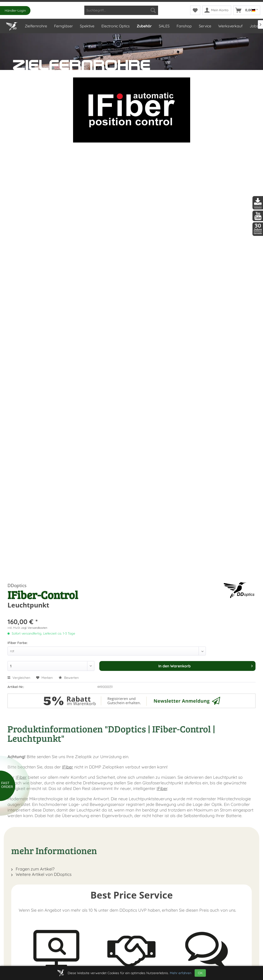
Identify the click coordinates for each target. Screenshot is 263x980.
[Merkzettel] (195, 10)
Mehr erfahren (181, 973)
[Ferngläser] (63, 26)
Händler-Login (15, 11)
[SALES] (164, 26)
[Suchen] (153, 10)
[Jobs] (254, 26)
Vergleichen (19, 678)
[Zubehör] (144, 26)
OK (200, 973)
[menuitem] (121, 10)
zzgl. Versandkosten (34, 628)
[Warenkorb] (247, 10)
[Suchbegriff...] (121, 10)
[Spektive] (87, 26)
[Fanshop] (184, 26)
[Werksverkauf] (230, 26)
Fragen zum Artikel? (33, 869)
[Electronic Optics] (115, 26)
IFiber (68, 767)
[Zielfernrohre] (36, 26)
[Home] (12, 25)
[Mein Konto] (217, 10)
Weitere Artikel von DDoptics (41, 874)
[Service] (205, 26)
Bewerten (69, 678)
